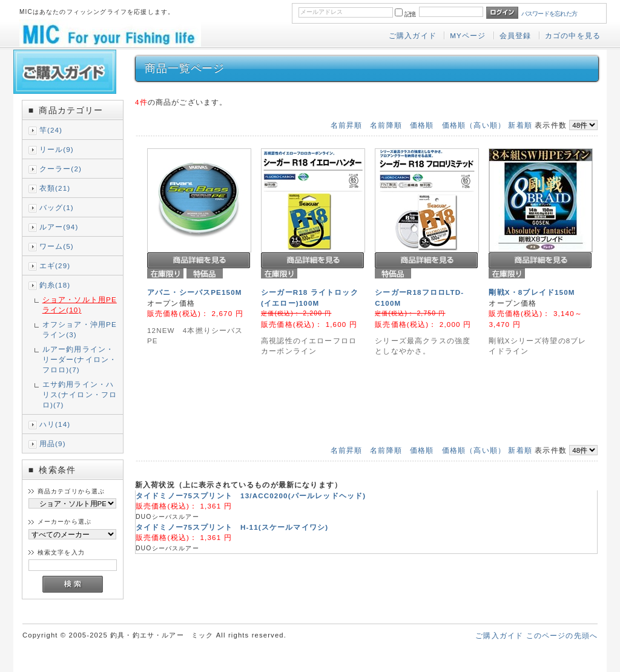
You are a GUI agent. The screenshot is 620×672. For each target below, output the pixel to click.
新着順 (520, 125)
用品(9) (53, 443)
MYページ (468, 35)
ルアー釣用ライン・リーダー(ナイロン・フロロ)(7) (80, 359)
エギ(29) (55, 265)
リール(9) (57, 149)
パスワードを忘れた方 (549, 14)
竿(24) (51, 130)
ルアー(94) (59, 227)
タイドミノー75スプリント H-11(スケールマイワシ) (232, 527)
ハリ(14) (55, 424)
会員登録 (516, 35)
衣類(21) (55, 188)
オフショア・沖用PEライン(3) (80, 329)
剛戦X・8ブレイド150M (532, 292)
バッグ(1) (57, 207)
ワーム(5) (57, 246)
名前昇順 (347, 125)
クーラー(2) (61, 169)
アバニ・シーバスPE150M (195, 292)
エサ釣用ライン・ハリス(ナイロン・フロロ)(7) (80, 394)
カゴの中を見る (573, 35)
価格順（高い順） (474, 125)
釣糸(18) (55, 285)
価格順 (422, 125)
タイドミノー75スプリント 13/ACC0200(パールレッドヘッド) (251, 496)
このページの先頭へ (562, 635)
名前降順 (386, 125)
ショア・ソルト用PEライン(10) (80, 305)
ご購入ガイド (413, 35)
